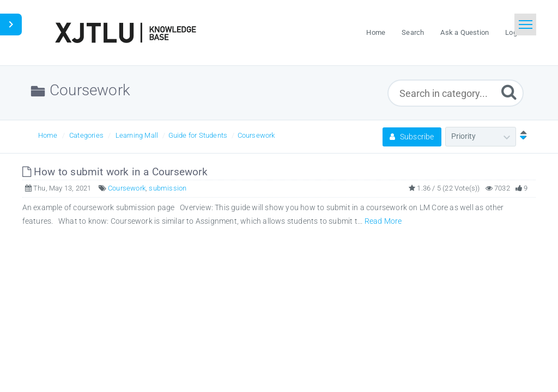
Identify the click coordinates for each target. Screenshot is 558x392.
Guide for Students (198, 135)
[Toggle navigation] (525, 24)
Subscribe (412, 137)
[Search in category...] (456, 93)
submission (168, 188)
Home (48, 135)
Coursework (256, 135)
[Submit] (509, 92)
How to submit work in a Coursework (115, 172)
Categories (86, 135)
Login (514, 32)
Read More (383, 221)
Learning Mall (137, 135)
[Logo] (125, 33)
